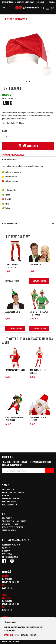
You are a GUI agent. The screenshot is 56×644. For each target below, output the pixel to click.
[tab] (28, 160)
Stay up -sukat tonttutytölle (12, 266)
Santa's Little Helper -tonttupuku (39, 313)
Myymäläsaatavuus (9, 160)
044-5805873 (7, 554)
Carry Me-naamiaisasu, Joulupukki (15, 419)
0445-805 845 (7, 610)
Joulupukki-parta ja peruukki (38, 419)
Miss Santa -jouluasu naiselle (38, 372)
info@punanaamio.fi (10, 557)
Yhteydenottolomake (11, 499)
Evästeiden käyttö (9, 505)
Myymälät (5, 2)
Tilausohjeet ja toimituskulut (14, 521)
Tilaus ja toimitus (16, 2)
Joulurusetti (35, 265)
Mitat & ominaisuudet (10, 223)
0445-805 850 (7, 588)
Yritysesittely (8, 490)
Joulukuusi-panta (13, 312)
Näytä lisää (25, 635)
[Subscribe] (50, 471)
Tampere (6, 617)
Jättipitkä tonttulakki (15, 370)
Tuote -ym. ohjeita (9, 530)
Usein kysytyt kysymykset (13, 527)
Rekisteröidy (7, 518)
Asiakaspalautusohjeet (11, 524)
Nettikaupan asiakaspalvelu (13, 493)
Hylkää (17, 635)
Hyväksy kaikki (9, 635)
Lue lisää (33, 635)
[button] (52, 3)
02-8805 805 (7, 548)
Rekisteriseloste (9, 502)
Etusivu (9, 19)
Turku (5, 595)
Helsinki (5, 576)
